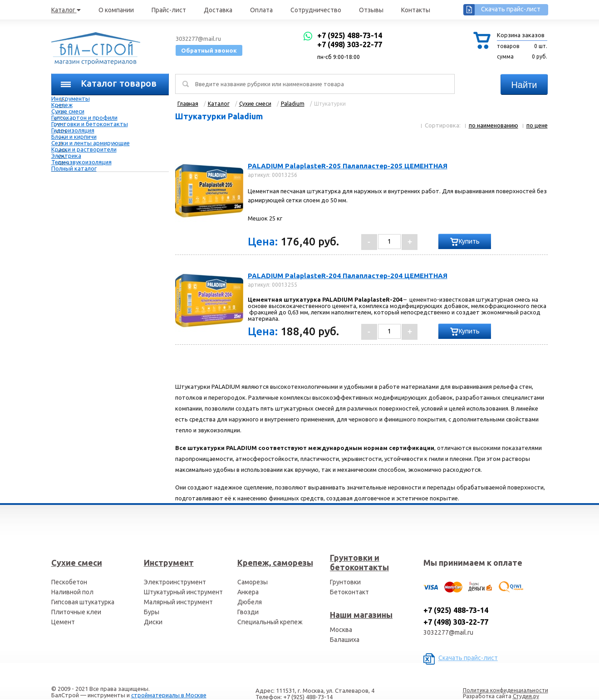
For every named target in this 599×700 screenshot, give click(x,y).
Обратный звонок (209, 50)
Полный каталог (74, 168)
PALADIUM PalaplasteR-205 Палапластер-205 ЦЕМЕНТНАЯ (348, 166)
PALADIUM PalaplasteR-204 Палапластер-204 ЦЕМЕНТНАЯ (348, 276)
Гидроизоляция (73, 130)
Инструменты (71, 98)
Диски (153, 622)
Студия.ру (526, 696)
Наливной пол (72, 592)
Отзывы (371, 10)
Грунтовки (345, 582)
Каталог (66, 10)
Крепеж (62, 105)
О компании (116, 10)
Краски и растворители (84, 149)
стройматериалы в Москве (169, 695)
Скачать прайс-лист (511, 9)
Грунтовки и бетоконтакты (90, 124)
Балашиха (345, 640)
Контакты (416, 10)
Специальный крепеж (270, 622)
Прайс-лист (169, 10)
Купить (469, 241)
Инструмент (169, 563)
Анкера (248, 592)
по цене (537, 125)
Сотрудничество (316, 10)
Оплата (261, 10)
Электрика (66, 156)
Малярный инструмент (178, 602)
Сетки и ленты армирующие (91, 143)
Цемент (63, 622)
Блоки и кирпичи (74, 137)
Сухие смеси (68, 111)
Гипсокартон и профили (84, 117)
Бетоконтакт (349, 592)
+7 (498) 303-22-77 (350, 44)
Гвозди (248, 612)
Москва (341, 630)
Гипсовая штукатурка (83, 602)
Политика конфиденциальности (506, 690)
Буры (152, 612)
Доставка (218, 10)
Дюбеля (250, 602)
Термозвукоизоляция (81, 162)
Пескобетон (69, 582)
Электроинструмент (175, 582)
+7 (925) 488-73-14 (350, 35)
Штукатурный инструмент (183, 592)
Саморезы (253, 582)
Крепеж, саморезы (275, 563)
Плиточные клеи (76, 612)
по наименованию (493, 125)
